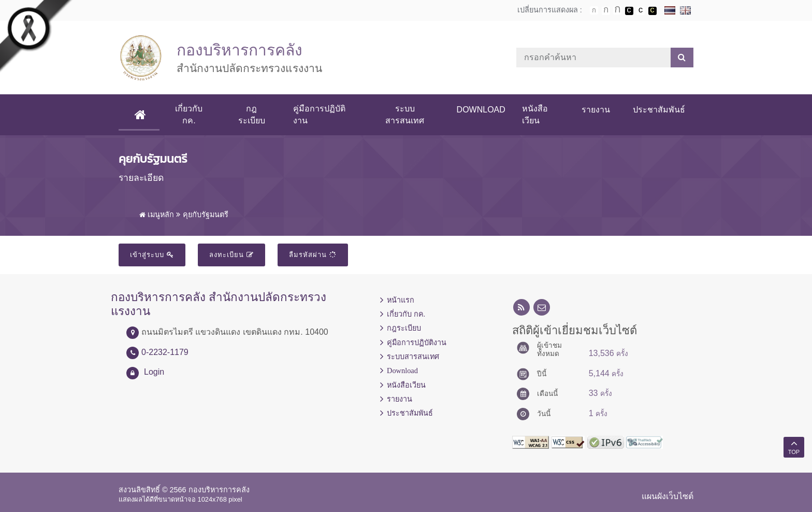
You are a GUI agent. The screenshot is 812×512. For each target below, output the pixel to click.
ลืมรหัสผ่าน (313, 255)
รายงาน (596, 110)
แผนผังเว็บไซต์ (668, 496)
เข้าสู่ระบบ (152, 255)
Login (154, 372)
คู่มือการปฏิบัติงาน (319, 114)
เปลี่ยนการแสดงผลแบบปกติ (641, 11)
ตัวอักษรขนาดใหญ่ (617, 10)
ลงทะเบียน (231, 255)
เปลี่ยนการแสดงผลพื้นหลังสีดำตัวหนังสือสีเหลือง (653, 11)
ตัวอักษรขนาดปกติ (594, 10)
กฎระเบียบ (252, 114)
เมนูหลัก (157, 215)
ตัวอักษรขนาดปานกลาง (606, 11)
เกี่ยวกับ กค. (189, 114)
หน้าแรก (401, 300)
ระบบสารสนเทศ (405, 114)
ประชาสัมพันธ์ (659, 110)
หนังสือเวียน (535, 114)
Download (481, 110)
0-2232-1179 (165, 352)
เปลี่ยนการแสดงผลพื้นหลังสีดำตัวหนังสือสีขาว (629, 11)
